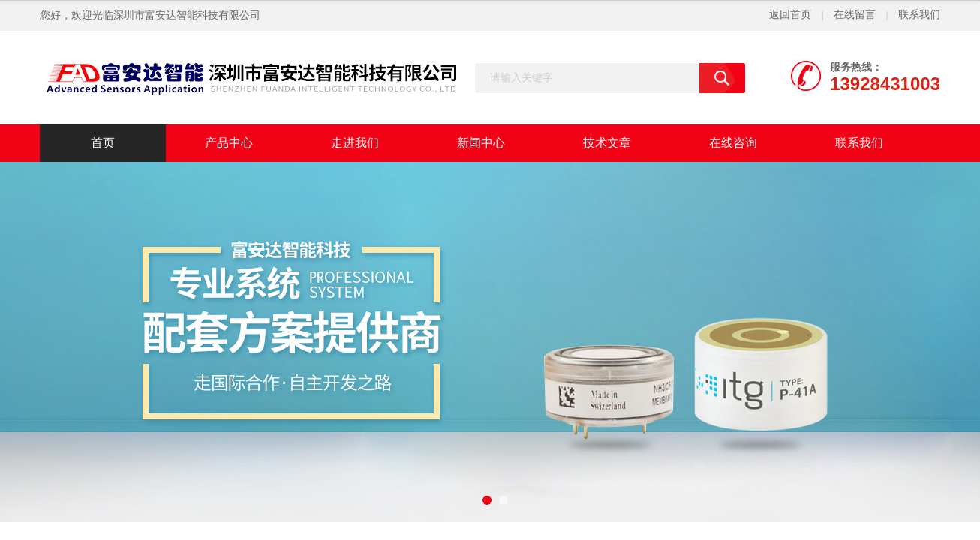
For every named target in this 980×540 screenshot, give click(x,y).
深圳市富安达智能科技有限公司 (187, 15)
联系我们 (919, 15)
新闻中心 (481, 143)
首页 (103, 143)
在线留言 (855, 15)
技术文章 (607, 143)
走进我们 (355, 143)
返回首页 (790, 15)
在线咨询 (733, 143)
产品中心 (229, 143)
